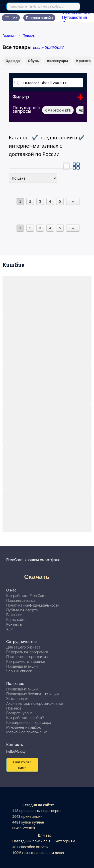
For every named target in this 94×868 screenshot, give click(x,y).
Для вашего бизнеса (23, 647)
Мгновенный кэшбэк (24, 727)
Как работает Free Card (26, 596)
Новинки (14, 708)
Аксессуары (58, 61)
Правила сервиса (21, 601)
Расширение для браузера (29, 723)
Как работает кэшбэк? (25, 718)
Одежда (13, 61)
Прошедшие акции (22, 666)
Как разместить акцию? (26, 662)
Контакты (14, 624)
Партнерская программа (27, 657)
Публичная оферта (22, 610)
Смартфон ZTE (58, 110)
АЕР (10, 629)
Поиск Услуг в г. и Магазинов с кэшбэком (36, 6)
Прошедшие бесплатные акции (32, 694)
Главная (11, 35)
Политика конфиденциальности (33, 605)
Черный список (19, 671)
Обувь (33, 61)
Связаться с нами (22, 765)
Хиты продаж (17, 699)
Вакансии (14, 615)
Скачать (37, 577)
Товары (29, 35)
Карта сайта (16, 620)
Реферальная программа (27, 652)
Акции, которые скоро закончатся (35, 703)
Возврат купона (19, 713)
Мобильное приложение (27, 732)
